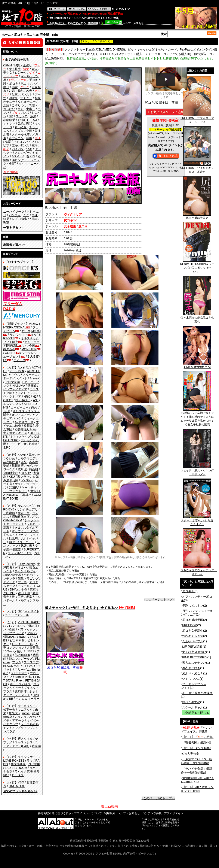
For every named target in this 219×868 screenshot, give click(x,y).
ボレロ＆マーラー (28, 699)
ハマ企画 (29, 346)
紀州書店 (18, 466)
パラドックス (27, 629)
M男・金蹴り (23, 65)
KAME (22, 455)
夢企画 (36, 746)
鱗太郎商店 (18, 764)
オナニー (26, 98)
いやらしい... (191, 679)
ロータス (18, 775)
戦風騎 (13, 538)
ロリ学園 (34, 764)
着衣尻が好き (191, 668)
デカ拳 (22, 582)
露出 (29, 138)
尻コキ (19, 35)
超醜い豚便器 (12, 575)
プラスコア (31, 662)
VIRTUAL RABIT (29, 622)
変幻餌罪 (21, 691)
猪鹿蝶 (32, 386)
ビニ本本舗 (17, 640)
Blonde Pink (23, 677)
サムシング (25, 506)
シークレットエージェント (21, 522)
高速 (35, 215)
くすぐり (9, 124)
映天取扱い (23, 400)
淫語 (6, 105)
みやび (34, 717)
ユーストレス (24, 742)
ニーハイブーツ (14, 212)
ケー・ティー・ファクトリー (20, 489)
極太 (35, 219)
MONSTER (29, 349)
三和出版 (9, 513)
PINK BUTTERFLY (195, 657)
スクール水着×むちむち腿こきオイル (197, 521)
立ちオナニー (27, 102)
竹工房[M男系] (31, 331)
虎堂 (29, 597)
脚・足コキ (11, 84)
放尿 (33, 116)
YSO (21, 782)
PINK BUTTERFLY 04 (197, 366)
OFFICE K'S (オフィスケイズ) (22, 435)
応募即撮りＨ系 (25, 429)
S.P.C (7, 447)
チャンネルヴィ (25, 571)
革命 (32, 455)
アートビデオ (18, 444)
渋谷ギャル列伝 (193, 636)
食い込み (21, 127)
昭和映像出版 (21, 517)
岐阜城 (22, 469)
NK (20, 611)
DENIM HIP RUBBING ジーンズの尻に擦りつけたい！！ (197, 266)
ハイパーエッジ (15, 626)
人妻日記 (33, 648)
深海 (6, 528)
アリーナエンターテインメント (22, 377)
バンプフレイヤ (14, 633)
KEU (12, 477)
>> (13, 228)
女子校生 (15, 69)
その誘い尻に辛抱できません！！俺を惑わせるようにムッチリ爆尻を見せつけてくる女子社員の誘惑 (197, 417)
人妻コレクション (21, 646)
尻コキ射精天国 (193, 620)
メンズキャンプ (22, 728)
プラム (17, 662)
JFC (35, 517)
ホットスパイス (20, 684)
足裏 (15, 94)
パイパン (18, 149)
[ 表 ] (65, 207)
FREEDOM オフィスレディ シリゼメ (197, 119)
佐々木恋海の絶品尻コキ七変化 (197, 318)
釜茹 (24, 462)
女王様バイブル (193, 641)
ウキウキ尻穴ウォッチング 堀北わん (199, 571)
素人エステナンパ (194, 663)
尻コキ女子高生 (193, 631)
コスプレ (18, 131)
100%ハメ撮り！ (15, 651)
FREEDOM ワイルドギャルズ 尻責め (197, 169)
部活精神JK (22, 655)
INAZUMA (18, 386)
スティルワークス (20, 553)
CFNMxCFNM (13, 520)
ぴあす (34, 637)
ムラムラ (21, 717)
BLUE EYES (19, 673)
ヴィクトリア (12, 397)
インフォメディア (15, 389)
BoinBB (32, 633)
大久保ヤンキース (15, 433)
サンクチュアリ (27, 509)
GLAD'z (26, 473)
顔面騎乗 (9, 120)
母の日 (33, 626)
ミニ (26, 215)
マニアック (25, 710)
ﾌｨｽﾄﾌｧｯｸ (18, 156)
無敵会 (8, 717)
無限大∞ (14, 713)
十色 (24, 589)
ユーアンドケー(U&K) (21, 744)
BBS (31, 651)
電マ (35, 145)
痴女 (15, 87)
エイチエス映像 (21, 424)
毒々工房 (18, 597)
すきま (16, 528)
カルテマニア (27, 458)
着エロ (31, 156)
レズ (26, 113)
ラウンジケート (28, 757)
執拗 (6, 219)
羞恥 (15, 145)
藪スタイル (25, 739)
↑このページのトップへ (160, 600)
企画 (29, 131)
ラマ (30, 761)
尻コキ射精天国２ (197, 216)
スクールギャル (193, 707)
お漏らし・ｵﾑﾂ (27, 120)
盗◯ (29, 124)
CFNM (7, 65)
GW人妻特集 (191, 754)
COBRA (10, 353)
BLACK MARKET (15, 666)
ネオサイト (32, 611)
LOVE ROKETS (14, 761)
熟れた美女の (191, 702)
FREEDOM (190, 625)
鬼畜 (8, 142)
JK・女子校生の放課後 (197, 693)
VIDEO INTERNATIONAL (21, 326)
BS (5, 640)
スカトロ (22, 116)
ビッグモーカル (22, 644)
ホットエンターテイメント (21, 693)
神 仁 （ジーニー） (22, 542)
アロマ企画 (12, 382)
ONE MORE (17, 786)
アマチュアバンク (21, 417)
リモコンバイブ (24, 142)
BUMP (23, 637)
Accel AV (24, 367)
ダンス (25, 145)
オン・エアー (21, 415)
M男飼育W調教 (192, 647)
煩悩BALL (10, 637)
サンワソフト (19, 335)
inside (33, 444)
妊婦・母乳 (16, 91)
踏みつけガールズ (21, 659)
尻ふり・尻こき (193, 673)
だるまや (21, 568)
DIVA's (14, 589)
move (26, 713)
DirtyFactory (27, 564)
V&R (32, 666)
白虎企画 (9, 349)
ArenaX (35, 378)
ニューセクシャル (17, 615)
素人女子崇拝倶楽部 (21, 548)
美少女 (8, 73)
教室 (6, 222)
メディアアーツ (14, 720)
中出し (31, 109)
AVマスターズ (24, 422)
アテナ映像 (17, 371)
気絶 (21, 124)
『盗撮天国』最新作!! (197, 743)
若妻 (29, 91)
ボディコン (16, 138)
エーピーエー (19, 407)
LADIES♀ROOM (16, 768)
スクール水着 (21, 134)
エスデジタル (12, 404)
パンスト (26, 94)
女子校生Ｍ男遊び (194, 652)
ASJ (36, 400)
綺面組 (34, 469)
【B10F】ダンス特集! (197, 748)
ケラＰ (19, 484)
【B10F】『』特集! (198, 737)
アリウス (14, 375)
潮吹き (13, 98)
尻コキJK (188, 591)
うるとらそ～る (25, 393)
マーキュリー (27, 706)
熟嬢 (24, 546)
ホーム (6, 35)
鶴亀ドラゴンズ (28, 579)
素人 (35, 69)
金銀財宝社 (11, 473)
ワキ (29, 149)
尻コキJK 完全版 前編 (65, 666)
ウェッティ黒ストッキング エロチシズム (199, 471)
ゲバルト (27, 480)
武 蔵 (36, 713)
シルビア (33, 524)
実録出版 (24, 513)
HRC (27, 397)
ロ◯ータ (21, 73)
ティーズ (19, 360)
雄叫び (25, 219)
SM (11, 116)
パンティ (15, 215)
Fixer (19, 680)
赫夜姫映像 (11, 462)
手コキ (34, 80)
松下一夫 (9, 710)
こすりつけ (19, 105)
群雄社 (27, 495)
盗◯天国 (24, 593)
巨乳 (21, 109)
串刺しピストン (193, 606)
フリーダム (22, 670)
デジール (24, 586)
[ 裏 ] (76, 207)
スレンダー (22, 153)
